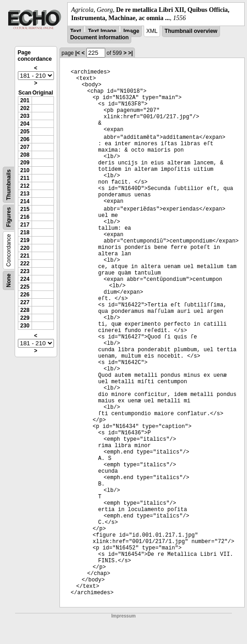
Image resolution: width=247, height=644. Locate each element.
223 (25, 271)
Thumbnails (9, 185)
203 (25, 116)
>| (130, 53)
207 (25, 147)
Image (132, 31)
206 (25, 139)
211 (25, 178)
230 (25, 326)
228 (25, 310)
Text (75, 31)
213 (25, 194)
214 (25, 201)
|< (78, 53)
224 (25, 279)
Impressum (123, 616)
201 (25, 100)
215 (25, 209)
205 (25, 132)
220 (25, 248)
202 (25, 108)
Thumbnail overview (191, 31)
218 (25, 232)
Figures (9, 217)
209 (25, 163)
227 (25, 302)
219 (25, 240)
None (9, 280)
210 (25, 170)
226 (25, 295)
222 (25, 264)
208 (25, 155)
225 (25, 287)
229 (25, 318)
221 (25, 256)
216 (25, 217)
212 (25, 186)
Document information (99, 37)
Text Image (102, 31)
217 (25, 225)
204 (25, 124)
